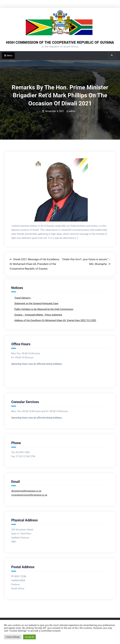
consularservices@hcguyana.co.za (29, 495)
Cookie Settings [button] (13, 637)
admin (72, 111)
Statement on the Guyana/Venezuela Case (36, 303)
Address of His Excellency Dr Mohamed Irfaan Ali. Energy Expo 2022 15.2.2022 (55, 320)
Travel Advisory (23, 298)
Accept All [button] (29, 637)
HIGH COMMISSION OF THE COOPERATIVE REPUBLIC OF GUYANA (60, 43)
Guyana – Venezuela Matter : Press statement (38, 315)
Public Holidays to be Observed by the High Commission (44, 309)
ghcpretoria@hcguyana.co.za (26, 491)
